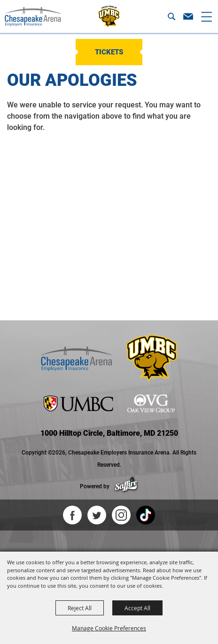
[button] (171, 16)
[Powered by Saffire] (126, 486)
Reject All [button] (80, 608)
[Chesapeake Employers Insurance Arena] (33, 16)
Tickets (109, 52)
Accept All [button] (137, 608)
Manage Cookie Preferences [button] (109, 628)
